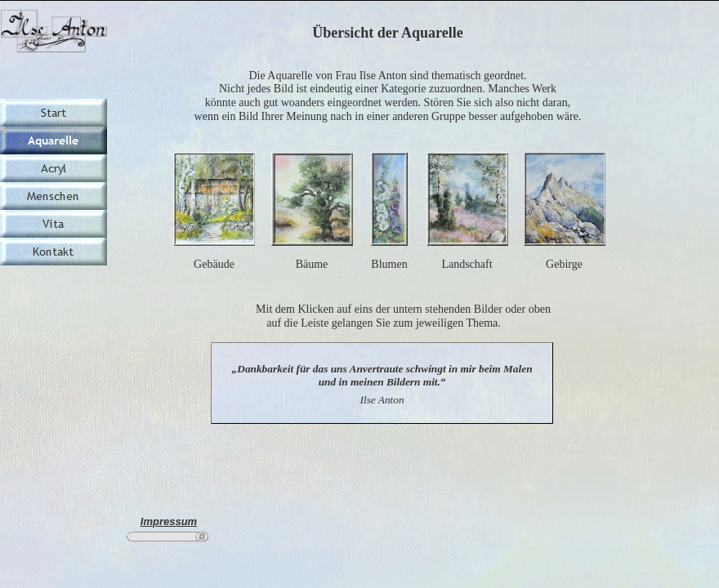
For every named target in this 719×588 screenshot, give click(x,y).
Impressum (169, 521)
